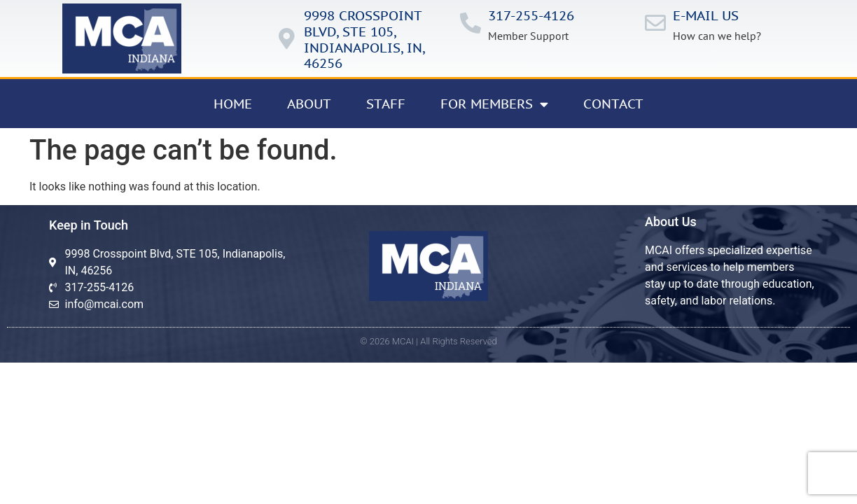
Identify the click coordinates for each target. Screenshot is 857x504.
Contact (613, 104)
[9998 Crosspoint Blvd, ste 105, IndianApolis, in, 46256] (286, 38)
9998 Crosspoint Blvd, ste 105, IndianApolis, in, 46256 (364, 39)
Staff (386, 104)
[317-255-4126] (471, 23)
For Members (494, 104)
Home (233, 104)
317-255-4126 (531, 15)
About (309, 104)
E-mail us (706, 15)
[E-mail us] (655, 23)
